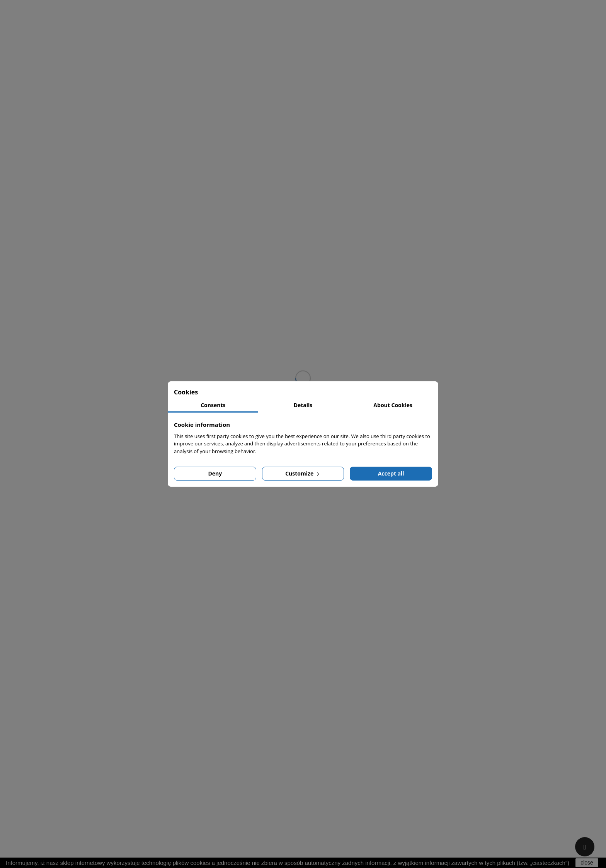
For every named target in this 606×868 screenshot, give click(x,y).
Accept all (391, 473)
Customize (303, 473)
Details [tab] (303, 405)
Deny (215, 473)
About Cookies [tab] (393, 405)
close (587, 863)
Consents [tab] (213, 405)
